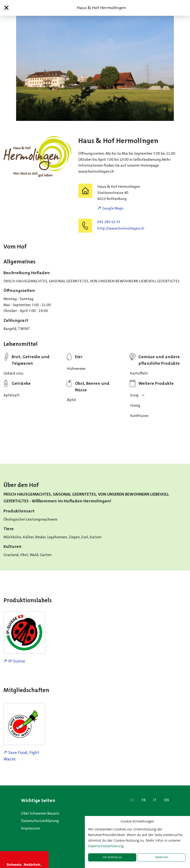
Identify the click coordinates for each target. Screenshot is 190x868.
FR (144, 800)
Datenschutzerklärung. (106, 846)
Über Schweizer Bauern (40, 813)
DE (132, 800)
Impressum (31, 828)
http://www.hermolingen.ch (121, 228)
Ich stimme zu (112, 857)
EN (167, 800)
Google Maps (113, 208)
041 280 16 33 (109, 222)
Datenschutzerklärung (40, 821)
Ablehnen (162, 857)
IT (155, 800)
